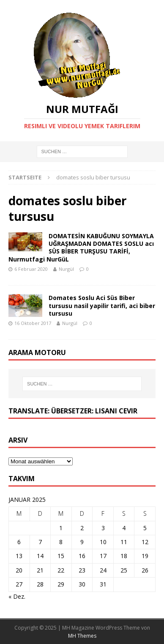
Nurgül (66, 269)
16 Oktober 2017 (33, 323)
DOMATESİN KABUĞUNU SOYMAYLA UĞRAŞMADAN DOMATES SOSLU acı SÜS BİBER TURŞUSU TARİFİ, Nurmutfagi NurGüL (81, 248)
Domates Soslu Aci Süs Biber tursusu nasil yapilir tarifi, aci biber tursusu (102, 305)
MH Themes (82, 636)
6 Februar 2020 (31, 269)
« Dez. (17, 596)
